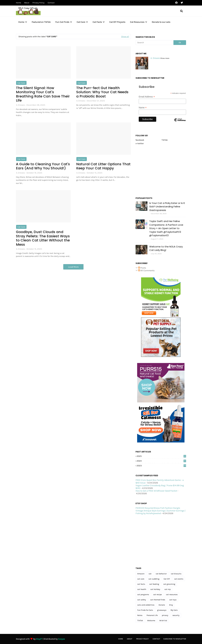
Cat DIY (167, 579)
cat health (142, 589)
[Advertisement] (161, 170)
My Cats (174, 610)
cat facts (141, 584)
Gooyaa (61, 639)
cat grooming (169, 584)
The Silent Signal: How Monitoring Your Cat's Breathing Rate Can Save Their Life (43, 94)
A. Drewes (21, 105)
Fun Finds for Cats (145, 610)
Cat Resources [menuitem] (137, 22)
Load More (73, 267)
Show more (165, 58)
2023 (161, 466)
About (27, 3)
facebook (140, 140)
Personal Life (152, 615)
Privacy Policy (39, 3)
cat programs (143, 594)
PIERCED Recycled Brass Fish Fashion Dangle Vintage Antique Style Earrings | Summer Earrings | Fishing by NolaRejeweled (160, 511)
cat (150, 574)
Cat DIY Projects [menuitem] (117, 22)
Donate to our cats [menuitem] (161, 22)
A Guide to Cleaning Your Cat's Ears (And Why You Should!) (43, 166)
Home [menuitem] (21, 22)
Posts (142, 268)
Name (143, 108)
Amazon (141, 574)
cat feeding (154, 584)
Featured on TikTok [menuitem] (41, 22)
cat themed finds (158, 600)
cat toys (173, 600)
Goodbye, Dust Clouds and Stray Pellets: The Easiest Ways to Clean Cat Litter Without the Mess (43, 238)
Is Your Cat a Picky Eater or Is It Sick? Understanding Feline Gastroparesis (167, 207)
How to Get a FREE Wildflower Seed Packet (156, 491)
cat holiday (155, 589)
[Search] (154, 43)
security (176, 615)
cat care (21, 83)
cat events (179, 579)
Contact (51, 3)
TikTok (165, 140)
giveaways (162, 610)
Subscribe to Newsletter (175, 639)
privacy (165, 615)
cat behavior (161, 574)
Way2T (39, 639)
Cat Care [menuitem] (81, 22)
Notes (140, 615)
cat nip (168, 589)
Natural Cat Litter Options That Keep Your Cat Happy (103, 166)
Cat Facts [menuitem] (97, 22)
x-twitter (140, 143)
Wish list (163, 621)
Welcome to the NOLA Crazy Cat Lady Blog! (166, 248)
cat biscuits (176, 574)
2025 (161, 456)
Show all (125, 37)
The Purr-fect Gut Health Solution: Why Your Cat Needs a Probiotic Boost (102, 92)
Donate (162, 605)
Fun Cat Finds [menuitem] (62, 22)
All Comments (146, 271)
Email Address (147, 97)
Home (18, 3)
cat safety (142, 600)
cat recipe (157, 594)
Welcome (151, 621)
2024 (161, 461)
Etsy (171, 605)
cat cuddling (154, 579)
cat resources (172, 594)
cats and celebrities (146, 605)
